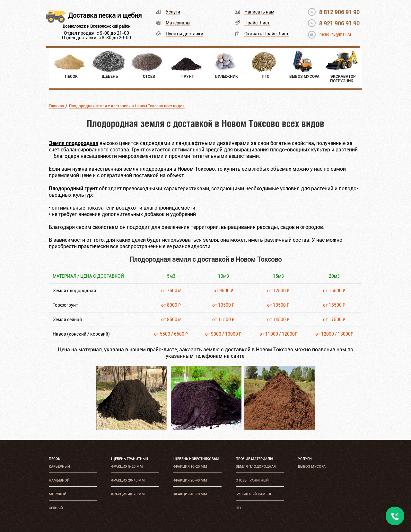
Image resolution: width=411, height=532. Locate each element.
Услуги (173, 12)
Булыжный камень (254, 494)
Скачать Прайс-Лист (267, 34)
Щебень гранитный (130, 459)
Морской (58, 494)
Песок (55, 459)
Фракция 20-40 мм (128, 480)
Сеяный (56, 508)
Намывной (59, 480)
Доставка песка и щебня (105, 15)
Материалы (178, 23)
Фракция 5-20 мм (127, 467)
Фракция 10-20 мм (190, 467)
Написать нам (259, 12)
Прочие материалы (254, 459)
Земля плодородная (256, 467)
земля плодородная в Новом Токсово (169, 169)
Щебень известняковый (196, 459)
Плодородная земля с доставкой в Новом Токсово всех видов (127, 106)
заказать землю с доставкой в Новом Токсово (236, 350)
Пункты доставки (184, 34)
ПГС (239, 508)
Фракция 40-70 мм (128, 494)
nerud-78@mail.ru (335, 34)
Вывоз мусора (312, 467)
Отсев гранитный (252, 480)
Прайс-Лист (257, 23)
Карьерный (59, 467)
